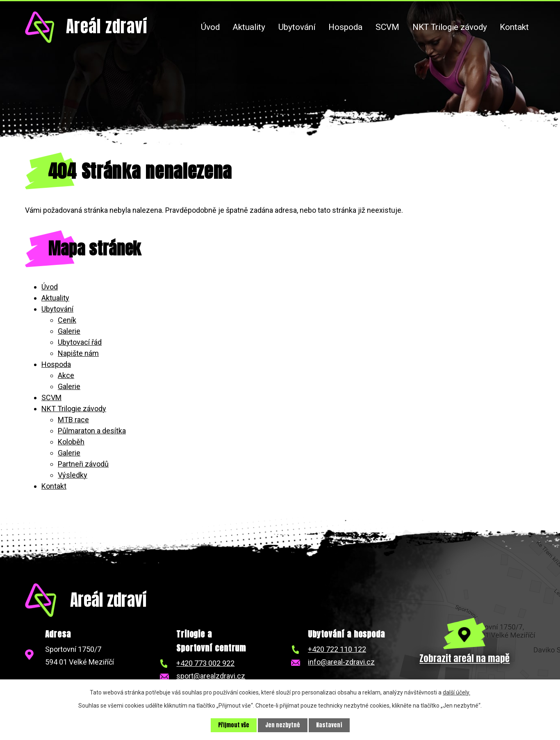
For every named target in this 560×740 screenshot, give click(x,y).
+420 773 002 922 (205, 663)
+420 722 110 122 (337, 649)
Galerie (69, 331)
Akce (66, 375)
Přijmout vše (233, 725)
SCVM (387, 27)
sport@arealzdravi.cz (211, 676)
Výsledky (73, 475)
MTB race (73, 420)
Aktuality (249, 27)
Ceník (67, 320)
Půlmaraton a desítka (92, 431)
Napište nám (78, 353)
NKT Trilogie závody (450, 27)
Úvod (210, 27)
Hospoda (345, 27)
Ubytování (297, 27)
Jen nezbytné (283, 725)
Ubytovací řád (80, 342)
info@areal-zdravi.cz (341, 662)
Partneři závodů (83, 464)
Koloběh (71, 442)
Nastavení (330, 725)
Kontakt (514, 27)
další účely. (456, 692)
